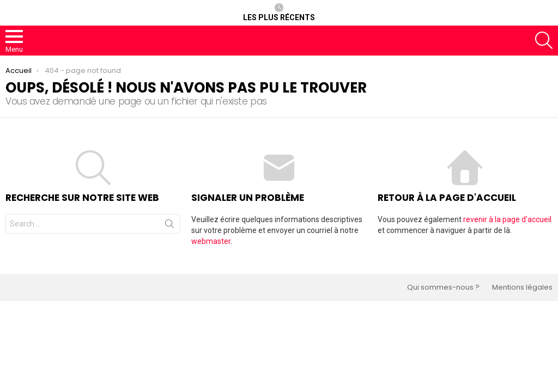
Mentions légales (522, 287)
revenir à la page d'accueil (507, 219)
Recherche (169, 226)
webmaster (211, 241)
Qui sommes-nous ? (443, 287)
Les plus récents (279, 13)
